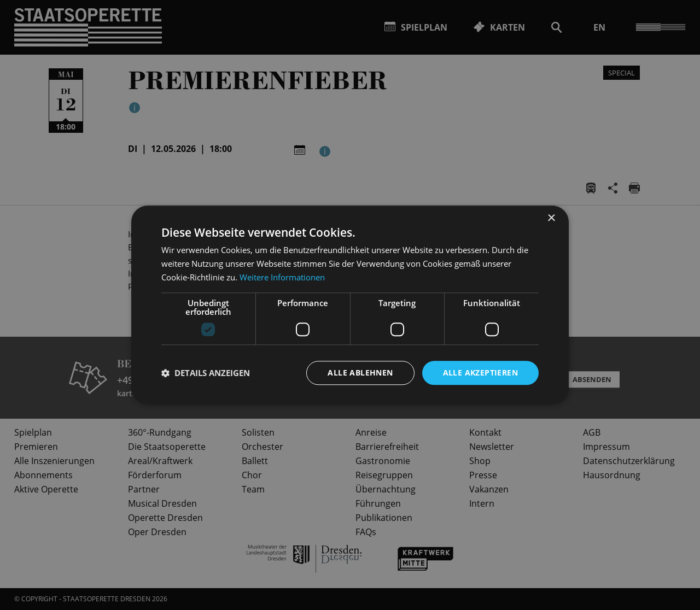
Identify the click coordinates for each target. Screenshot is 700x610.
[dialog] (350, 305)
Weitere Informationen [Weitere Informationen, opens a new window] (282, 277)
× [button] (551, 218)
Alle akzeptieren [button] (480, 373)
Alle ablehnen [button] (360, 373)
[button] (206, 373)
